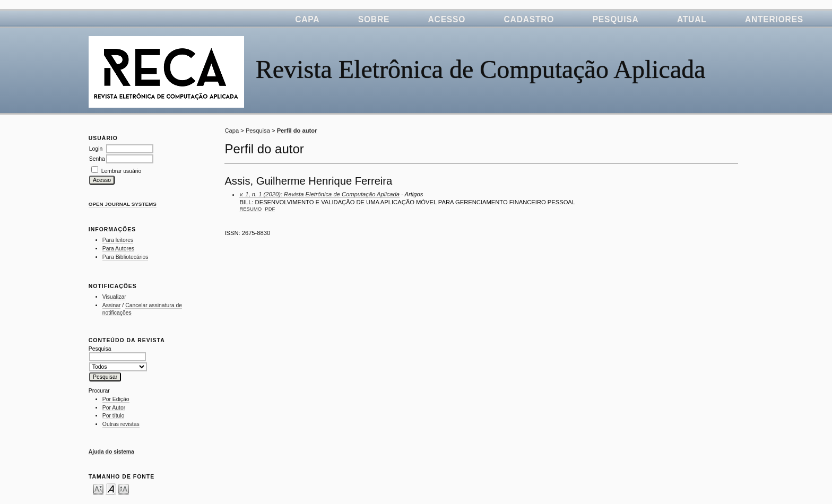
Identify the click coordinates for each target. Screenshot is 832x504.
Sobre (374, 19)
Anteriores (774, 19)
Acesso (447, 19)
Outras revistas (121, 424)
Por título (114, 416)
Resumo (250, 209)
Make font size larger (124, 489)
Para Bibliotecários (125, 257)
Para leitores (118, 240)
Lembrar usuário (122, 171)
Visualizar (114, 297)
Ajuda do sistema (111, 452)
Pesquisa (616, 19)
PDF (270, 209)
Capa (307, 19)
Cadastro (529, 19)
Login (96, 149)
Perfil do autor (297, 131)
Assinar (112, 305)
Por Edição (116, 399)
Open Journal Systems (123, 204)
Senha (97, 159)
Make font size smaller (98, 489)
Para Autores (118, 249)
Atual (692, 19)
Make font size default (111, 489)
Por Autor (114, 408)
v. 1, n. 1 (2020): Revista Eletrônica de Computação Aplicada (319, 194)
